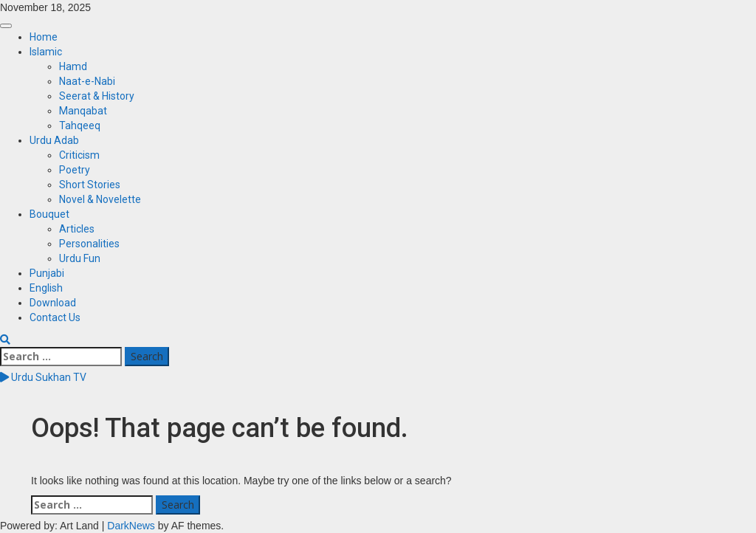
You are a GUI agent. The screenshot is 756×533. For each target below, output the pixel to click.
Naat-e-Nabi (87, 81)
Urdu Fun (80, 258)
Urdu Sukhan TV (43, 377)
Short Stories (90, 185)
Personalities (89, 244)
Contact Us (55, 317)
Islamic (46, 52)
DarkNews (131, 526)
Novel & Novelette (100, 199)
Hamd (73, 66)
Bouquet (49, 214)
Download (53, 303)
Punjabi (47, 273)
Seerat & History (97, 96)
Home (44, 37)
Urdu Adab (54, 140)
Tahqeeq (80, 125)
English (46, 288)
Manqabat (83, 111)
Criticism (79, 155)
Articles (77, 229)
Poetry (75, 170)
